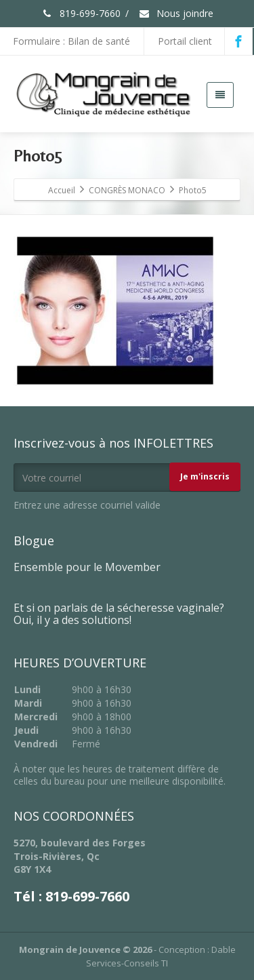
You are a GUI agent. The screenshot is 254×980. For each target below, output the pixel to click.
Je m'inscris (205, 476)
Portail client (185, 41)
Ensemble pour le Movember (87, 567)
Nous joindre (176, 13)
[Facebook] (238, 41)
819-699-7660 (81, 13)
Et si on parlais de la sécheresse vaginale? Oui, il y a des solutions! (119, 614)
